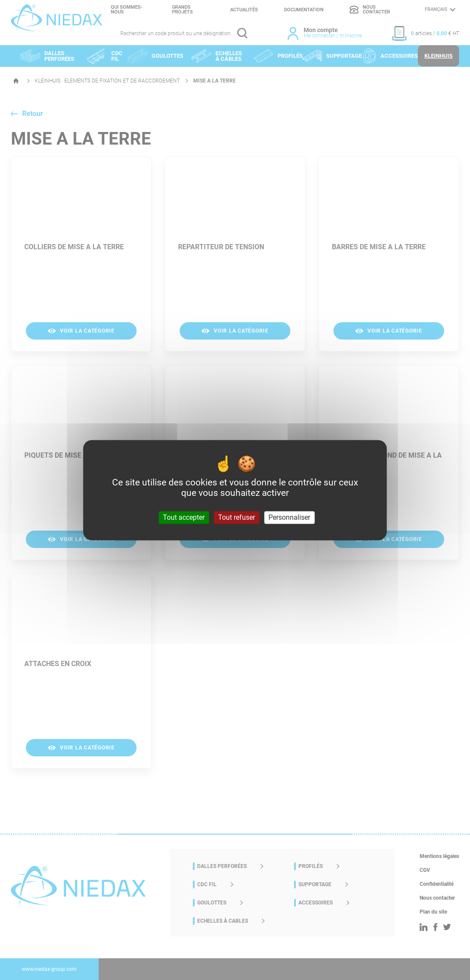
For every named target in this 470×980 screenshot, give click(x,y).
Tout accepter (184, 517)
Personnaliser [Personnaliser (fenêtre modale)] (289, 517)
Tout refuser (237, 517)
